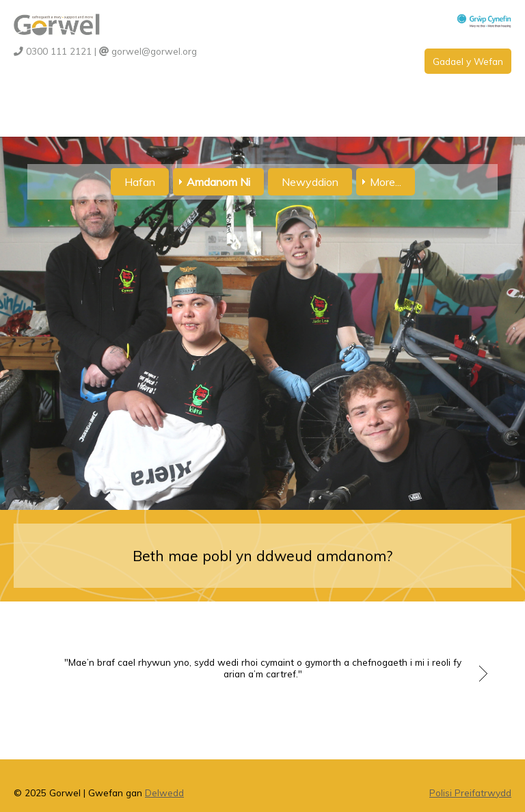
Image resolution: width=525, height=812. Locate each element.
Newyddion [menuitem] (310, 182)
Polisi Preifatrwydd (470, 793)
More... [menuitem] (386, 182)
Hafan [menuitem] (140, 182)
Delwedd (164, 793)
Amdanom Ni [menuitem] (218, 182)
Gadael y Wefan (468, 61)
